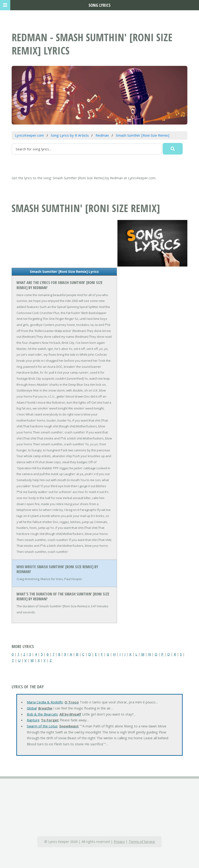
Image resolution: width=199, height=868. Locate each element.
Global (32, 708)
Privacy (119, 841)
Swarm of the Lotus (42, 726)
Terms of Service (142, 841)
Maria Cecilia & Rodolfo (45, 702)
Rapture (33, 720)
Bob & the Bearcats (42, 714)
